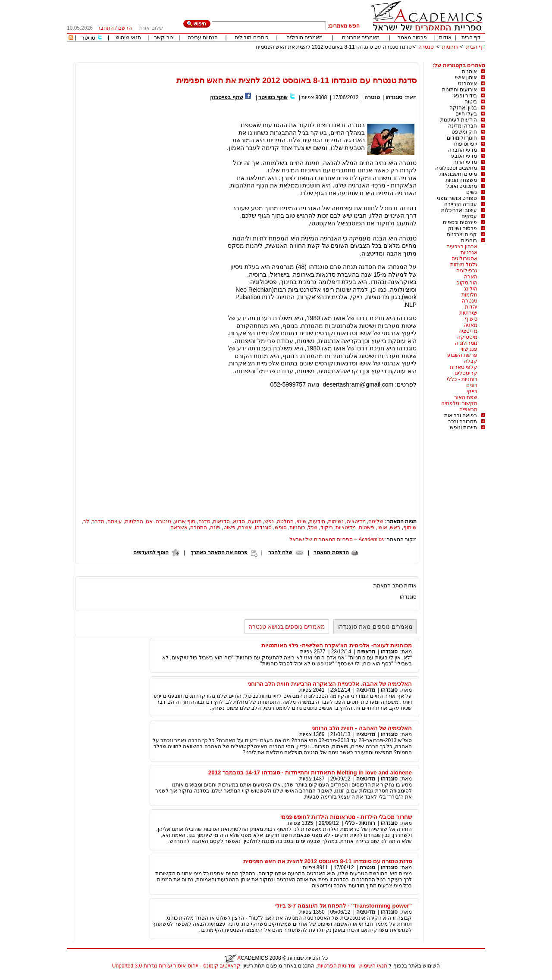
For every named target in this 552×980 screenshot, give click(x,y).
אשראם (179, 527)
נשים (472, 192)
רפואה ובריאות (461, 415)
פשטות (367, 527)
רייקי (472, 391)
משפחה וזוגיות (461, 180)
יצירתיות (468, 313)
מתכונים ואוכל (462, 186)
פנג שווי (469, 349)
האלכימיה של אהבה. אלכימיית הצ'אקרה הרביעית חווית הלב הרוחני (330, 684)
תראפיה (468, 409)
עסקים (469, 216)
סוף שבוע (185, 521)
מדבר (98, 521)
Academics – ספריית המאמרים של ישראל (337, 540)
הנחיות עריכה (203, 37)
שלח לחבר (280, 552)
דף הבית (471, 37)
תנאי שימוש (128, 37)
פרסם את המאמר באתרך (219, 552)
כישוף (471, 319)
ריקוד (327, 527)
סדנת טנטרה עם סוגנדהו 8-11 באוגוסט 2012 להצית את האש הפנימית (334, 47)
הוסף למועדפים (151, 552)
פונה (215, 527)
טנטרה (426, 47)
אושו (382, 527)
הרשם (125, 28)
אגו (149, 521)
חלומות (469, 295)
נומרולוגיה (466, 343)
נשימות (336, 521)
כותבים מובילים (251, 37)
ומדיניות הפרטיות (336, 966)
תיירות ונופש (463, 428)
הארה (471, 277)
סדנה (204, 521)
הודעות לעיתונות (459, 120)
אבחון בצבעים (462, 247)
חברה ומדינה (463, 126)
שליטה (376, 521)
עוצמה (115, 521)
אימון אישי (466, 78)
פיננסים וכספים (460, 222)
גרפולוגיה (467, 271)
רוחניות (450, 47)
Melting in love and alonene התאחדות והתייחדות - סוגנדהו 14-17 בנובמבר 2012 (310, 772)
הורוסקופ (467, 283)
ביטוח (471, 102)
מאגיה (470, 325)
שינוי (302, 521)
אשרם (245, 527)
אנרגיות (469, 253)
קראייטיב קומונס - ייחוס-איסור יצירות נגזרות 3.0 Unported (176, 966)
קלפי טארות (464, 367)
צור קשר (164, 37)
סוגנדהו (394, 97)
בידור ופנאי (465, 96)
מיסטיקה (467, 337)
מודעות (317, 521)
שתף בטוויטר (273, 97)
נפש (269, 521)
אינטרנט (467, 84)
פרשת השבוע (462, 355)
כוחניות (297, 527)
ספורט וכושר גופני (457, 198)
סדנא (239, 521)
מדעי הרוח (465, 162)
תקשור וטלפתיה (459, 403)
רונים (472, 385)
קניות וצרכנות (462, 234)
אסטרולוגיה (464, 259)
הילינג (471, 289)
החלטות (134, 521)
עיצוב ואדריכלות (459, 210)
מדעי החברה (463, 150)
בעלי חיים (466, 114)
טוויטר (88, 38)
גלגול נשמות (464, 265)
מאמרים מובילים (304, 37)
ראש (395, 527)
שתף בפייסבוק (226, 97)
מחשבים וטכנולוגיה (456, 168)
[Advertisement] (328, 59)
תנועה (255, 521)
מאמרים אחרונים (361, 37)
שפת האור (466, 397)
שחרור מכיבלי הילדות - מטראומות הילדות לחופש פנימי (346, 817)
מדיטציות (346, 527)
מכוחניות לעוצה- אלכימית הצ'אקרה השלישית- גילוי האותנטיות (337, 645)
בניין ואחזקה (463, 108)
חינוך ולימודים (462, 138)
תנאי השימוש (373, 966)
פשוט (229, 527)
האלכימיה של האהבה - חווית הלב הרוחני (362, 728)
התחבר (106, 28)
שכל (313, 527)
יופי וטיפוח (466, 144)
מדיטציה (468, 331)
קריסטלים (466, 373)
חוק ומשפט (464, 132)
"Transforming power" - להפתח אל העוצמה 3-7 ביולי (343, 906)
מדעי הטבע (464, 156)
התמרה (199, 527)
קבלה (471, 361)
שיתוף (410, 527)
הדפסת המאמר (331, 552)
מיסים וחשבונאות (458, 174)
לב (86, 521)
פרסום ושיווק (463, 228)
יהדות (471, 307)
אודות (445, 37)
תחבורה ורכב (463, 421)
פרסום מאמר (412, 37)
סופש (281, 527)
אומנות (469, 72)
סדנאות (221, 521)
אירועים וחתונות (459, 90)
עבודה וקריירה (461, 204)
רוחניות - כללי (462, 379)
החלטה (285, 521)
